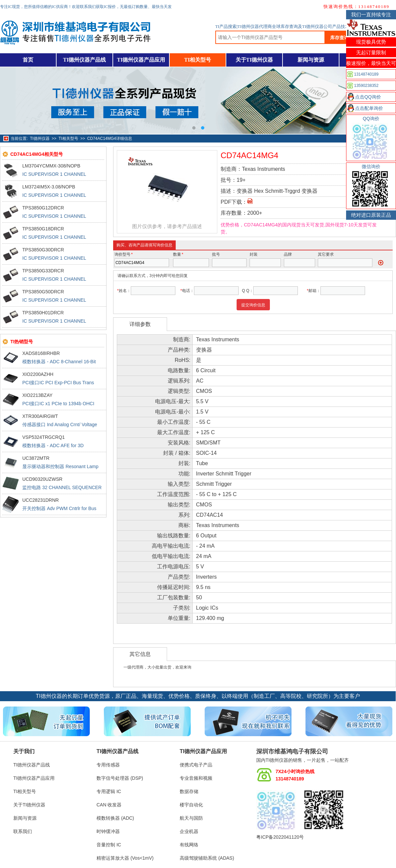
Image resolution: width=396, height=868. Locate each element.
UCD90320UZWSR (42, 479)
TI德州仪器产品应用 (141, 60)
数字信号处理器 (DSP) (120, 778)
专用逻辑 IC (109, 791)
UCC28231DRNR (41, 500)
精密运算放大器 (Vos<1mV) (125, 858)
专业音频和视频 (196, 778)
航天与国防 (191, 818)
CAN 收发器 (109, 805)
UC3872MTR (36, 458)
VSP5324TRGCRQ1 (44, 437)
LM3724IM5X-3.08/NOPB (49, 187)
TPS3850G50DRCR (43, 292)
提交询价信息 (253, 305)
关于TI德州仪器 (254, 60)
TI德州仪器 (40, 139)
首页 (28, 60)
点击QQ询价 (368, 97)
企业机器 (189, 831)
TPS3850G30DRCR (43, 250)
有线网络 (189, 845)
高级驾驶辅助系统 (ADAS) (207, 858)
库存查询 (339, 38)
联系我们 (23, 831)
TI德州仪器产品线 (85, 60)
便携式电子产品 (196, 765)
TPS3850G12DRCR (43, 208)
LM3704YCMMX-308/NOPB (51, 166)
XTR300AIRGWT (40, 416)
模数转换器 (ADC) (115, 818)
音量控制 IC (109, 845)
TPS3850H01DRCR (43, 313)
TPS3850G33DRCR (43, 271)
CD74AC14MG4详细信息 (110, 139)
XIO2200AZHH (38, 374)
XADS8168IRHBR (41, 353)
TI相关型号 (198, 60)
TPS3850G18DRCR (43, 229)
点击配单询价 (369, 108)
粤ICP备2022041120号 (280, 837)
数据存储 (189, 791)
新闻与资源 (311, 60)
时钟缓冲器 (108, 831)
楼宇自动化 (191, 805)
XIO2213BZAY (37, 395)
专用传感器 (108, 765)
